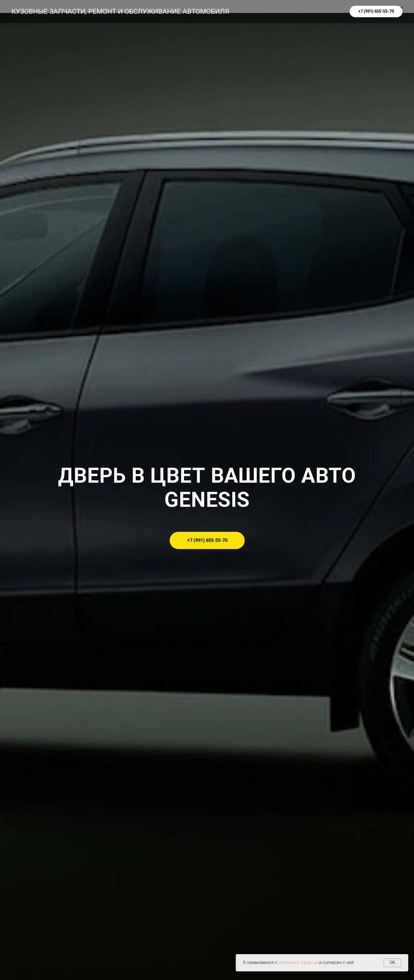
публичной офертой (298, 962)
